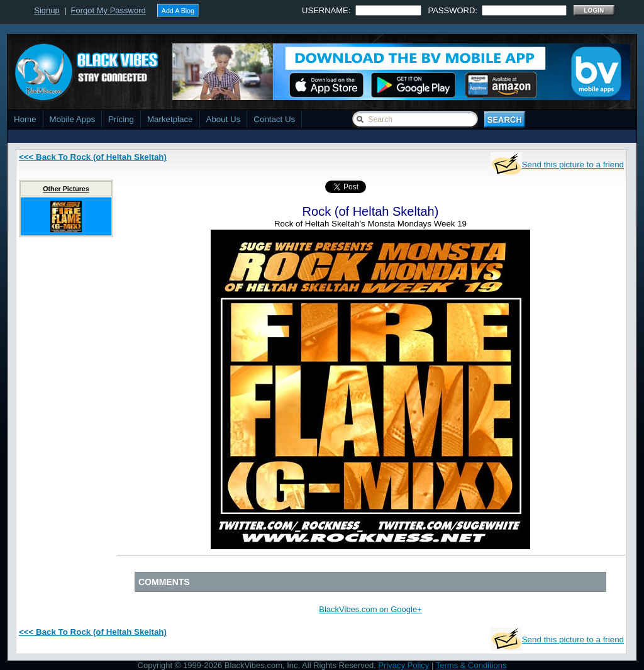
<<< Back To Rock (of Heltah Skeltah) (93, 157)
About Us (224, 119)
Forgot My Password (108, 10)
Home (25, 119)
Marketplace (170, 119)
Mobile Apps (73, 119)
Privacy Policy (403, 665)
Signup (47, 10)
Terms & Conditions (471, 665)
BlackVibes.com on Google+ (370, 609)
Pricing (121, 119)
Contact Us (274, 119)
